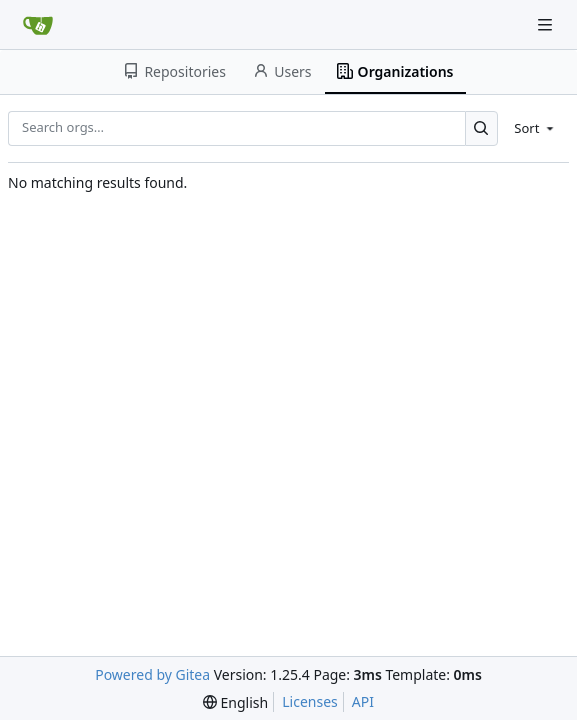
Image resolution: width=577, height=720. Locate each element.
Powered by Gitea (152, 674)
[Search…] (481, 128)
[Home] (38, 25)
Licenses (310, 701)
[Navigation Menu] (547, 24)
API (363, 701)
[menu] (535, 128)
